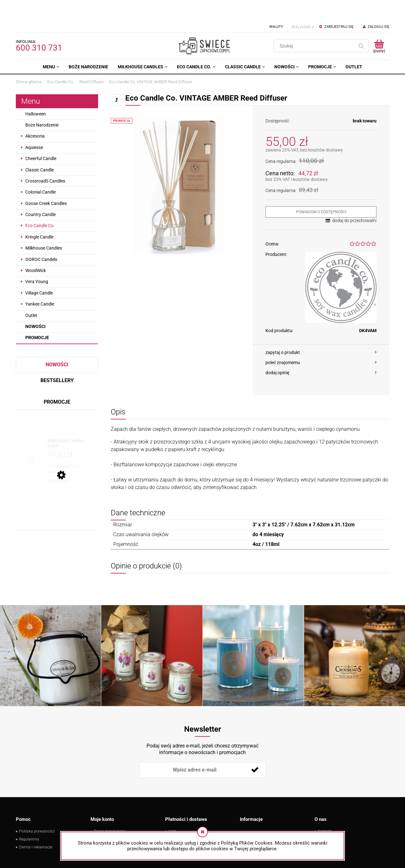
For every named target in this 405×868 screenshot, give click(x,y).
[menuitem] (51, 45)
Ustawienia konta (109, 818)
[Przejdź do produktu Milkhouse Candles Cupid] (71, 422)
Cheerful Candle (41, 137)
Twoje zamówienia (110, 810)
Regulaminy (29, 818)
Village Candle (39, 271)
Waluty (276, 5)
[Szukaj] (361, 24)
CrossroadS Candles (45, 159)
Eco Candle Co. (40, 204)
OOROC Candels (41, 238)
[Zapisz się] (255, 748)
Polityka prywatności (37, 810)
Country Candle (40, 193)
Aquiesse (34, 126)
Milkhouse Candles (44, 226)
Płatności (176, 818)
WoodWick (36, 249)
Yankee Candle (40, 282)
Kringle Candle (39, 215)
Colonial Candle (40, 170)
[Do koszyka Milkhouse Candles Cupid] (59, 459)
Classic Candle (40, 148)
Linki (172, 810)
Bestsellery (57, 359)
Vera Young (37, 260)
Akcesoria (35, 115)
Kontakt (324, 810)
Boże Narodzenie (42, 103)
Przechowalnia (106, 826)
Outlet (31, 294)
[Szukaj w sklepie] (315, 24)
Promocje (37, 316)
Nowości (35, 305)
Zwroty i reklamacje (36, 826)
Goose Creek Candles (46, 182)
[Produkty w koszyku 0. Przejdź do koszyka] (379, 24)
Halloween (36, 92)
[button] (321, 331)
